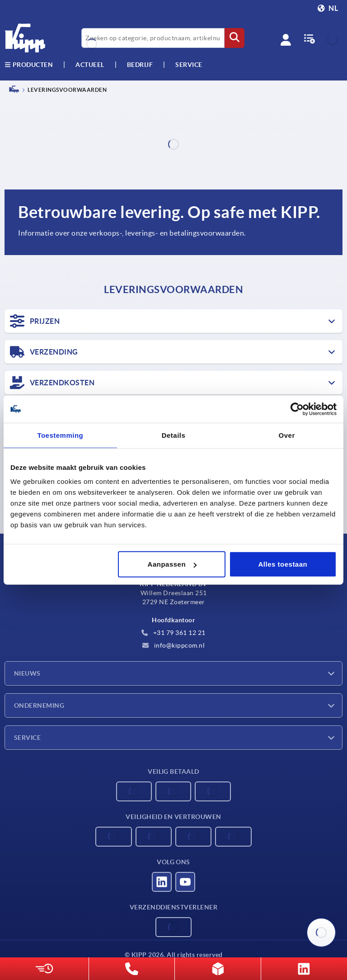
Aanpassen (172, 564)
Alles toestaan (283, 564)
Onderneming (39, 705)
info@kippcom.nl (173, 645)
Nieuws (27, 673)
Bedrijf (140, 65)
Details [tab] (174, 435)
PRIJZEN (35, 321)
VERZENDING (44, 352)
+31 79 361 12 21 (173, 633)
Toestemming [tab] (60, 435)
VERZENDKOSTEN (52, 383)
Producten (29, 65)
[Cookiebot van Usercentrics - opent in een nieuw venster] (297, 409)
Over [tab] (287, 435)
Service (27, 738)
